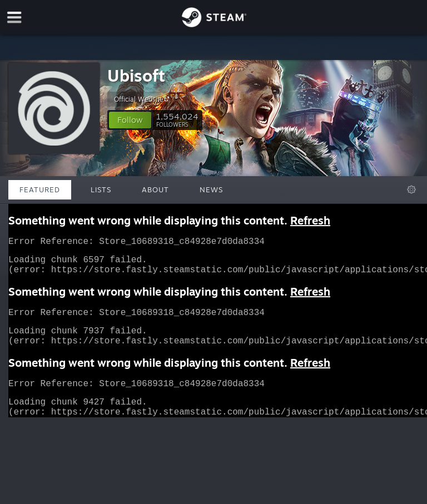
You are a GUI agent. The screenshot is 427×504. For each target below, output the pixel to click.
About (155, 189)
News (211, 189)
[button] (130, 120)
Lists (101, 189)
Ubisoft (136, 75)
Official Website (143, 99)
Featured (40, 189)
